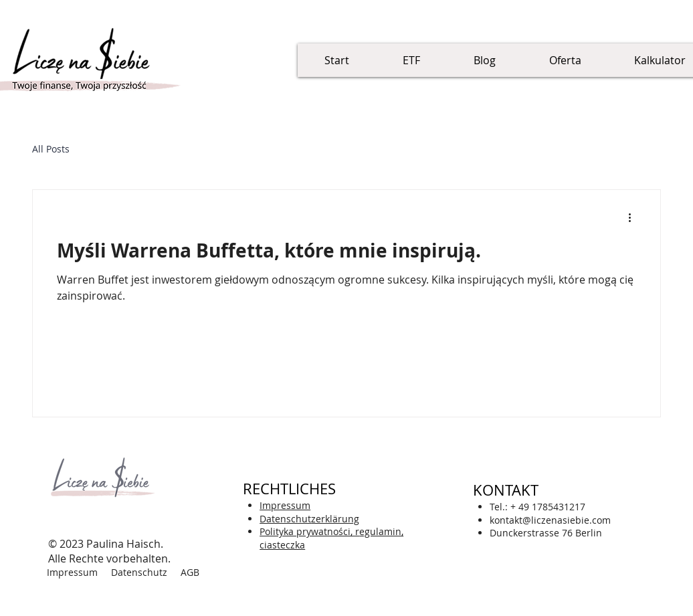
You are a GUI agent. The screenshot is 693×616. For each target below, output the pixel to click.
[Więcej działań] (634, 217)
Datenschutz (139, 572)
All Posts (51, 149)
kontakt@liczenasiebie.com (550, 520)
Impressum (72, 572)
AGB (190, 572)
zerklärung (309, 519)
